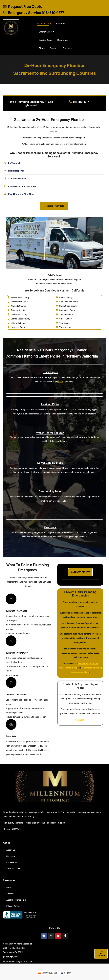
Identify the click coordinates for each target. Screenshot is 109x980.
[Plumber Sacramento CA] (11, 28)
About (42, 48)
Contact (54, 48)
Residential (44, 23)
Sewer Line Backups (50, 463)
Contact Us (80, 720)
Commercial (60, 23)
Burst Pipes (50, 372)
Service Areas (46, 40)
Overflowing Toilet (50, 491)
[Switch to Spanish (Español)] (48, 973)
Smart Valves (46, 32)
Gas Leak (50, 527)
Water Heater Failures (50, 433)
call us (60, 382)
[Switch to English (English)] (66, 973)
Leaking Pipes (50, 404)
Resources (63, 40)
